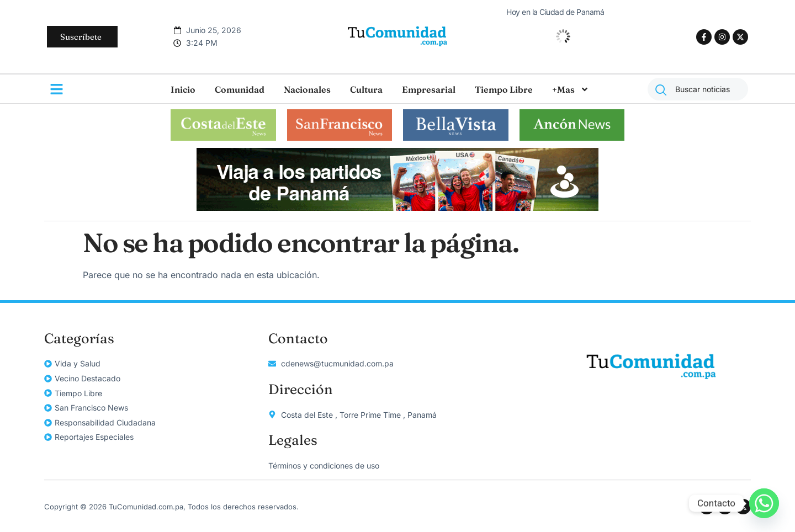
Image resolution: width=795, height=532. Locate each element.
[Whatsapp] (764, 503)
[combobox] (698, 89)
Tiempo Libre (504, 89)
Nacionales (307, 89)
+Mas (571, 89)
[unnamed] (397, 208)
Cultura (366, 89)
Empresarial (429, 89)
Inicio (183, 89)
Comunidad (240, 89)
